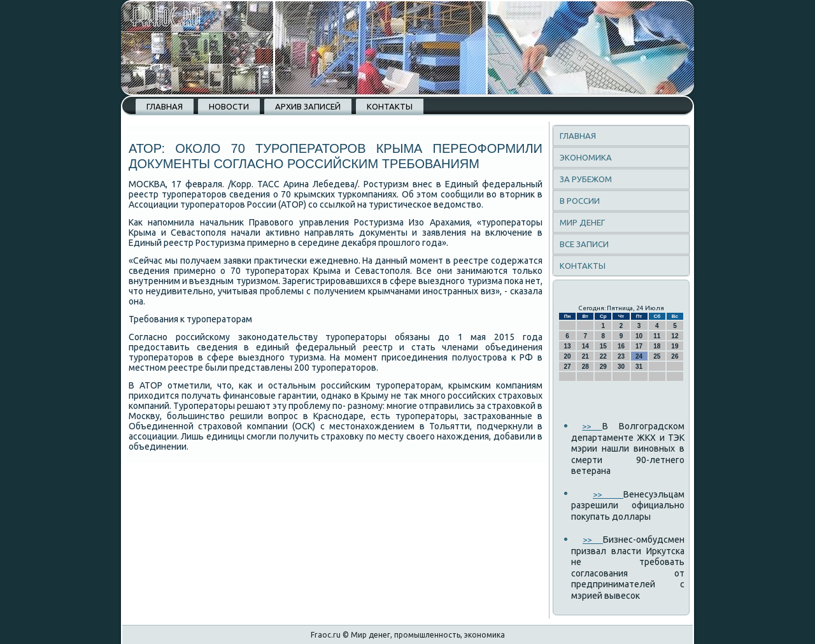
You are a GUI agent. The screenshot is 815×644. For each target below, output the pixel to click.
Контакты (390, 106)
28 (585, 367)
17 (639, 346)
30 (621, 367)
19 (675, 346)
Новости (229, 106)
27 (568, 367)
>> (592, 426)
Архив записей (308, 106)
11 (657, 336)
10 (639, 336)
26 (675, 356)
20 (568, 356)
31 (639, 367)
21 (585, 356)
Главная (165, 106)
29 (603, 367)
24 (639, 356)
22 (603, 356)
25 (657, 356)
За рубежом (586, 179)
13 (568, 346)
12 (675, 336)
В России (580, 201)
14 (585, 346)
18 (657, 346)
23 (621, 356)
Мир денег (582, 222)
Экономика (586, 157)
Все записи (584, 244)
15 (603, 346)
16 (621, 346)
